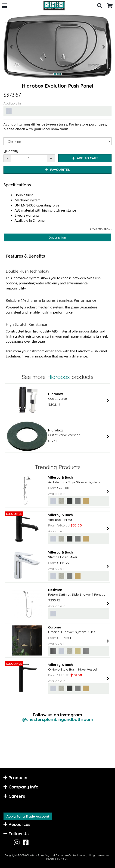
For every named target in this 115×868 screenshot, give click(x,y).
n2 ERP (65, 859)
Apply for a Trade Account (28, 816)
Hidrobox (59, 377)
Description (57, 237)
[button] (5, 6)
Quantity (11, 151)
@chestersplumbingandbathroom (57, 719)
